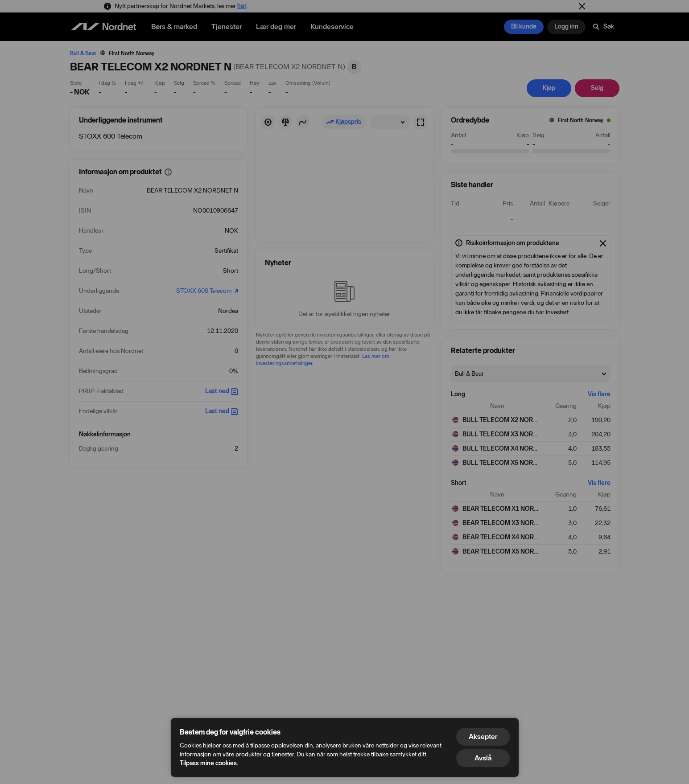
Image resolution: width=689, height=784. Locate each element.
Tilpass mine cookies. (209, 763)
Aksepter (483, 737)
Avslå (483, 758)
